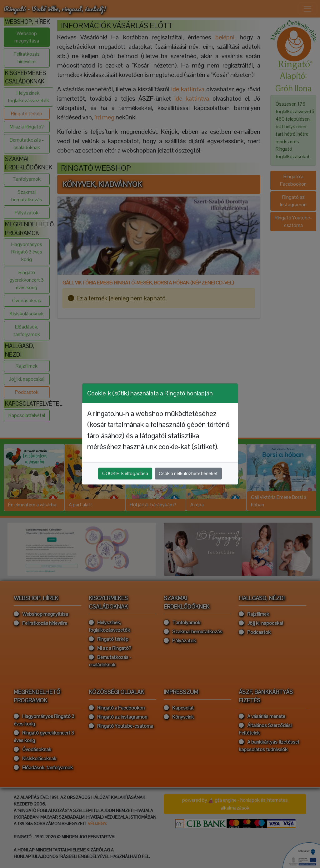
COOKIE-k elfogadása (125, 473)
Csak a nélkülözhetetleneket (188, 473)
